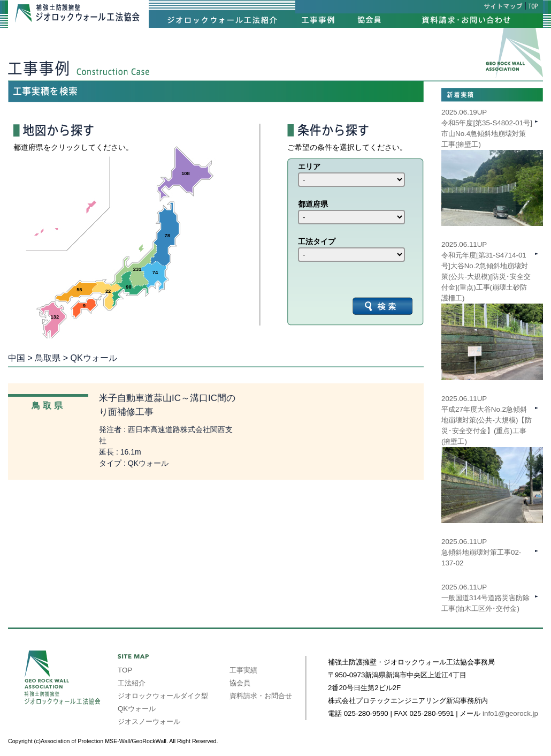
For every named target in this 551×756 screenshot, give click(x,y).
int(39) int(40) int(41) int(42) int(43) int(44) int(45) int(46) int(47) (351, 180)
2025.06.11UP (492, 442)
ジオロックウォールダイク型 (163, 696)
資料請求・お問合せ (261, 696)
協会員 (240, 683)
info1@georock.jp (510, 713)
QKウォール (137, 709)
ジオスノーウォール (149, 721)
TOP (125, 670)
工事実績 (243, 670)
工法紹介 (132, 683)
